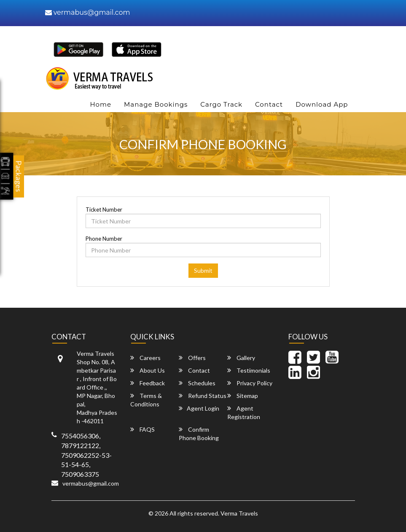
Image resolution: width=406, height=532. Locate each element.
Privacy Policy (250, 383)
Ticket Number (104, 210)
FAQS (143, 429)
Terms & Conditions (146, 400)
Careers (145, 358)
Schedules (197, 383)
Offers (192, 358)
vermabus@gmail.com (88, 12)
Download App (322, 104)
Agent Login (199, 408)
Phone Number (104, 239)
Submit (203, 270)
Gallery (241, 358)
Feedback (148, 383)
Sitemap (243, 396)
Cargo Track (221, 104)
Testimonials (249, 370)
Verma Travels (239, 513)
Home (101, 104)
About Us (148, 370)
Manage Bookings (156, 104)
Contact (269, 104)
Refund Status (203, 396)
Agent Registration (244, 412)
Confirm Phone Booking (199, 434)
